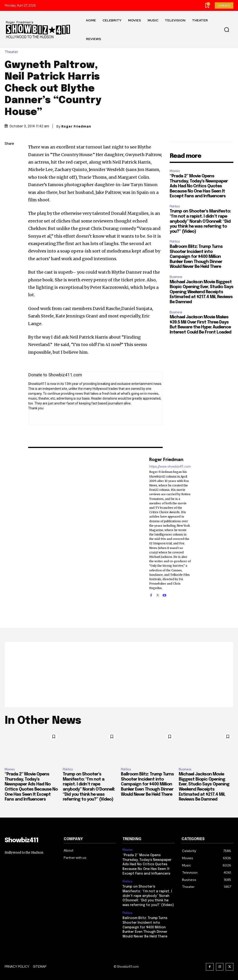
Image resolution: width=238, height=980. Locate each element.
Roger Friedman (76, 126)
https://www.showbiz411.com (170, 466)
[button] (227, 30)
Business (176, 277)
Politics (175, 206)
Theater (12, 52)
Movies (175, 171)
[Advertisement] (119, 674)
